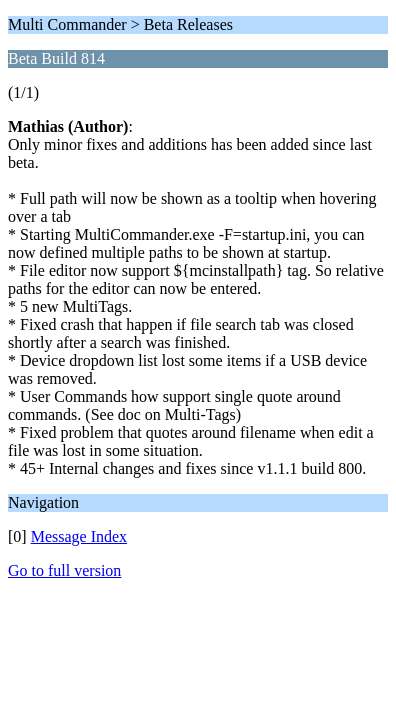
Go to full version (64, 570)
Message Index (79, 536)
